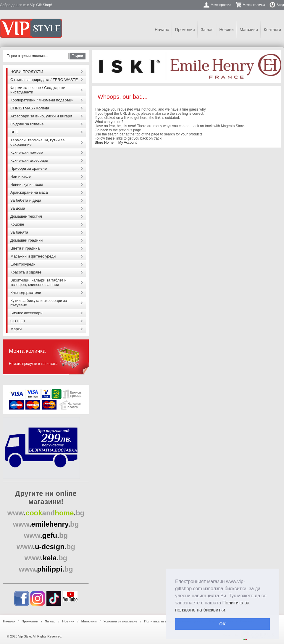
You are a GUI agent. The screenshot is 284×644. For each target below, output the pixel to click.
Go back (101, 130)
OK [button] (222, 624)
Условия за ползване (120, 621)
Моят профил (221, 5)
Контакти (272, 30)
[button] (229, 610)
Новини (226, 30)
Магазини (249, 30)
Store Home (104, 143)
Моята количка (254, 5)
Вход (280, 5)
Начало (162, 30)
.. (46, 513)
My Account (128, 143)
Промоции (185, 30)
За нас (207, 30)
